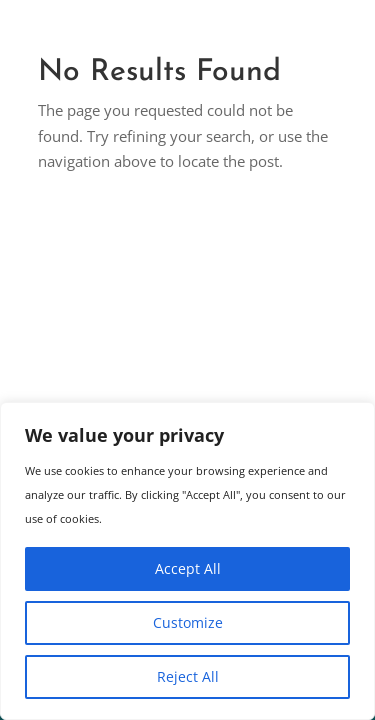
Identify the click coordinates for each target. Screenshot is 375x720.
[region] (187, 561)
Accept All (188, 568)
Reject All (188, 676)
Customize (188, 622)
